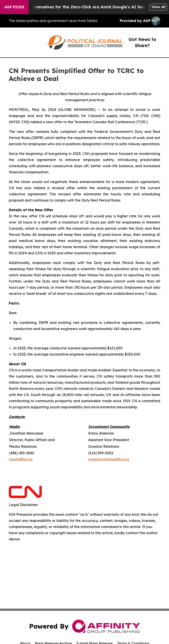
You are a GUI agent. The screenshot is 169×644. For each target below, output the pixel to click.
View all (158, 7)
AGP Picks (14, 7)
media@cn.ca (21, 459)
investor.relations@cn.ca (109, 459)
